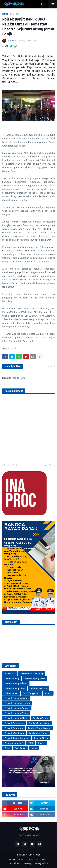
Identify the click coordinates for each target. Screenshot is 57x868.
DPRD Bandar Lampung (32, 673)
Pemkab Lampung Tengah (17, 708)
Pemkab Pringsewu (14, 728)
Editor (45, 859)
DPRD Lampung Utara (15, 688)
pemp (34, 748)
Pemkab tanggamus (39, 733)
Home (5, 14)
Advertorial (10, 673)
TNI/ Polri (15, 14)
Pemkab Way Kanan (14, 733)
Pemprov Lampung (14, 743)
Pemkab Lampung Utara (16, 718)
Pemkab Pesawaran (14, 723)
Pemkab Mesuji (40, 718)
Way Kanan (21, 748)
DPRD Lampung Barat (35, 678)
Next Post (48, 465)
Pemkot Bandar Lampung (17, 738)
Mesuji (48, 693)
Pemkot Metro (41, 738)
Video (7, 748)
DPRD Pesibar (11, 693)
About (22, 859)
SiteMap (27, 863)
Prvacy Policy (41, 863)
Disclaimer (15, 863)
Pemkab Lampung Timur (16, 713)
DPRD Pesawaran (39, 688)
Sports (41, 743)
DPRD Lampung (12, 678)
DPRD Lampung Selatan (16, 683)
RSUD (30, 743)
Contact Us (33, 859)
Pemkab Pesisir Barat (39, 723)
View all (51, 366)
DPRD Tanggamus (31, 693)
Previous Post (10, 465)
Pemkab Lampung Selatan (17, 703)
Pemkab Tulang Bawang (40, 728)
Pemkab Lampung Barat (16, 698)
